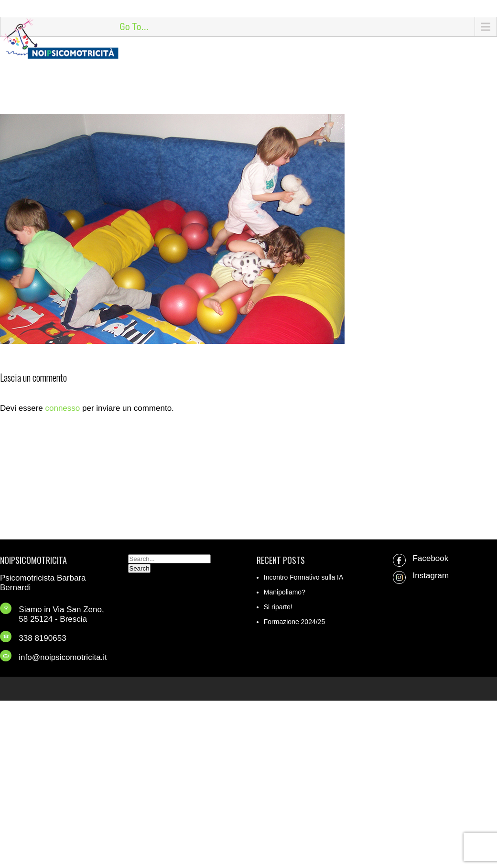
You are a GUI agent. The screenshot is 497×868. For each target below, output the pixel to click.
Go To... (134, 27)
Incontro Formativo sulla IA (304, 577)
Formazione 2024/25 (294, 622)
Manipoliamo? (285, 592)
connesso (62, 408)
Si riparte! (278, 607)
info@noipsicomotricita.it (63, 657)
